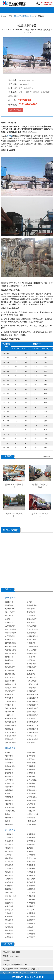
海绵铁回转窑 (32, 653)
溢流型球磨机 (32, 759)
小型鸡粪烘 (9, 834)
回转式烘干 (31, 862)
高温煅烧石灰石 (33, 715)
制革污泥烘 (9, 893)
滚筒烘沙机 (9, 899)
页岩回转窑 (9, 640)
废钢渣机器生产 (11, 807)
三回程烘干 (9, 862)
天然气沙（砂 (32, 858)
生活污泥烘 (9, 886)
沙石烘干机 (9, 851)
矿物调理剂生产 (11, 736)
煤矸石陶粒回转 (33, 647)
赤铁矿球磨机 (32, 763)
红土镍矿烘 (9, 917)
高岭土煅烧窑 (32, 619)
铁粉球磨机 (9, 787)
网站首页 (18, 16)
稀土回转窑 (31, 660)
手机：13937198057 (9, 973)
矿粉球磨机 (31, 770)
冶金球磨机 (9, 790)
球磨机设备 (10, 748)
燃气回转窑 (9, 695)
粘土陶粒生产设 (11, 684)
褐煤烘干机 (9, 875)
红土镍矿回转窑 (33, 698)
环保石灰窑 (9, 698)
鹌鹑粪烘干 (31, 848)
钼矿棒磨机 (9, 818)
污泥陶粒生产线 (33, 684)
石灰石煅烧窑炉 (33, 708)
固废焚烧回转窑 (33, 729)
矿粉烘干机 (31, 855)
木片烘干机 (9, 869)
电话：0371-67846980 (29, 973)
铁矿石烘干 (31, 930)
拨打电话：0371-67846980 (27, 977)
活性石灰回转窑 (11, 722)
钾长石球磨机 (32, 797)
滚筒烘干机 (9, 865)
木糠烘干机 (31, 869)
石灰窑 (29, 602)
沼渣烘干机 (9, 858)
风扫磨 (8, 794)
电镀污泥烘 (9, 882)
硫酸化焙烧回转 (33, 739)
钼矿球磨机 (9, 801)
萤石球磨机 (9, 797)
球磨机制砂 (31, 811)
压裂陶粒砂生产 (11, 739)
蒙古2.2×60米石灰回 (40, 515)
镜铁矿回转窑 (32, 712)
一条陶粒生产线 (33, 695)
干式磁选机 (31, 818)
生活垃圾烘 (9, 913)
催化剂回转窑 (32, 688)
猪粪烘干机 (31, 834)
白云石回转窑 (32, 650)
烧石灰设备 (9, 729)
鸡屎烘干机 (9, 848)
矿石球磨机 (31, 804)
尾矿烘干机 (9, 930)
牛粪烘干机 (9, 838)
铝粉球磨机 (9, 776)
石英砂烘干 (9, 855)
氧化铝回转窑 (32, 633)
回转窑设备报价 (33, 701)
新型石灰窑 (31, 612)
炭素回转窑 (31, 643)
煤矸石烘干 (31, 937)
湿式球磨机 (31, 752)
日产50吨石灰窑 (11, 719)
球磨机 (8, 752)
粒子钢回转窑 (32, 691)
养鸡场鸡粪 (9, 910)
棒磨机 (8, 814)
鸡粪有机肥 (31, 844)
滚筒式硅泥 (9, 927)
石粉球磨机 (31, 807)
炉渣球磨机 (31, 773)
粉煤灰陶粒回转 (11, 647)
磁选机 (8, 821)
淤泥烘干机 (31, 913)
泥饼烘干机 (31, 934)
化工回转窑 (9, 657)
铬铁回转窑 (31, 719)
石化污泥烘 (31, 886)
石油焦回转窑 (32, 664)
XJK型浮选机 (32, 821)
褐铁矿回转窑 (32, 640)
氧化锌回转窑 (10, 609)
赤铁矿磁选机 (32, 825)
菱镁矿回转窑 (10, 681)
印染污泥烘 (9, 889)
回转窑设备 (27, 16)
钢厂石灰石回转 (11, 643)
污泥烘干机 (9, 879)
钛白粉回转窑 (10, 671)
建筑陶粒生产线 (11, 688)
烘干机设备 (10, 830)
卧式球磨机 (31, 756)
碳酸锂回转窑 (10, 691)
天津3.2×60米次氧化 (14, 515)
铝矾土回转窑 (32, 626)
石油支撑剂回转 (11, 629)
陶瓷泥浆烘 (31, 917)
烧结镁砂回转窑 (33, 732)
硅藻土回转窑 (10, 677)
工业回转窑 (31, 657)
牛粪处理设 (31, 896)
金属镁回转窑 (10, 636)
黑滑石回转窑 (32, 677)
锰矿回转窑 (9, 660)
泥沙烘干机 (9, 920)
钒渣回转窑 (31, 674)
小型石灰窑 (9, 616)
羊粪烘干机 (31, 899)
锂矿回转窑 (31, 743)
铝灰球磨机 (31, 776)
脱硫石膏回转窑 (11, 743)
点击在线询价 (16, 110)
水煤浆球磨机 (10, 783)
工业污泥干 (31, 920)
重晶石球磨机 (32, 794)
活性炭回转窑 (10, 667)
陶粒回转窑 (31, 622)
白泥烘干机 (9, 934)
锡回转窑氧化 (10, 674)
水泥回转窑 (9, 622)
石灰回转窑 (9, 605)
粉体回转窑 (9, 664)
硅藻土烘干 (31, 927)
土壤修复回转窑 (11, 701)
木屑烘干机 (31, 872)
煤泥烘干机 (9, 872)
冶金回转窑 (31, 609)
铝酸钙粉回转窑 (33, 636)
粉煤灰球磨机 (10, 766)
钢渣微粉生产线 (33, 814)
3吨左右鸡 (31, 910)
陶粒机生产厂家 (33, 725)
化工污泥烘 (31, 882)
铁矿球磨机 (31, 787)
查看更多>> (47, 457)
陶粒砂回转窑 (32, 605)
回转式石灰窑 (32, 736)
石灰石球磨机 (32, 780)
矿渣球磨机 (9, 773)
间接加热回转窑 (11, 708)
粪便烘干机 (31, 838)
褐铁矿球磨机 (32, 801)
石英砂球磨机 (32, 790)
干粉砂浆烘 (31, 923)
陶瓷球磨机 (9, 756)
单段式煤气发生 (33, 629)
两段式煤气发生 (11, 633)
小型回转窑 (9, 715)
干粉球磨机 (31, 766)
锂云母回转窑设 (11, 712)
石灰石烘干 (31, 851)
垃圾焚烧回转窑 (11, 650)
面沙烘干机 (9, 903)
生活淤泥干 (9, 923)
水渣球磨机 (31, 783)
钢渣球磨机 (9, 770)
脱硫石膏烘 (31, 875)
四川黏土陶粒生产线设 (40, 486)
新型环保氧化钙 (33, 722)
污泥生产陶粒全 (11, 725)
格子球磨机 (9, 759)
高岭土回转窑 (10, 612)
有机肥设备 (31, 841)
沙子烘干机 (9, 841)
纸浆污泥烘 (31, 889)
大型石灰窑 (31, 616)
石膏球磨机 (9, 780)
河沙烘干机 (9, 844)
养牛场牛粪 (31, 906)
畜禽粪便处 (9, 906)
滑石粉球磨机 (10, 811)
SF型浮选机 (9, 825)
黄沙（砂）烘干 (11, 896)
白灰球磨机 (9, 763)
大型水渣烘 (31, 893)
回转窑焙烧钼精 (33, 705)
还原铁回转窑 (32, 667)
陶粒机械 (30, 671)
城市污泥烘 (31, 879)
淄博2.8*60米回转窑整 (14, 486)
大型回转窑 (9, 602)
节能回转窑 (9, 705)
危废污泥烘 (9, 937)
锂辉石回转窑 (32, 681)
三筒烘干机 (31, 865)
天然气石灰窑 (10, 626)
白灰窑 (8, 619)
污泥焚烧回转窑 (11, 653)
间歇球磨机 (9, 804)
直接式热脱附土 (11, 732)
